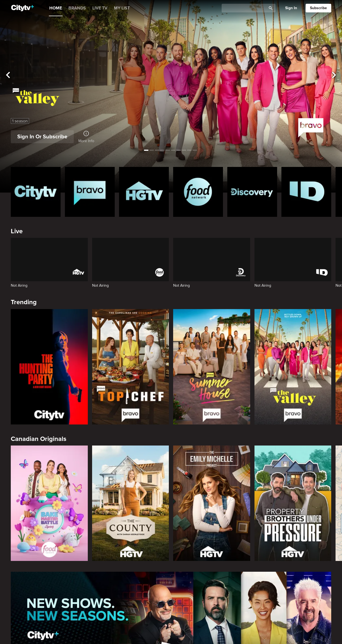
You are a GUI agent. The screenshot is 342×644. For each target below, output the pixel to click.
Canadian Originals (39, 439)
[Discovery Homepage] (252, 192)
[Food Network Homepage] (198, 192)
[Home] (22, 8)
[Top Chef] (131, 367)
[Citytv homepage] (36, 192)
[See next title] (334, 75)
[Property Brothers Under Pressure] (293, 503)
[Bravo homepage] (90, 192)
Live (17, 231)
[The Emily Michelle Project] (212, 503)
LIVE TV (100, 8)
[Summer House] (212, 367)
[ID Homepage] (306, 192)
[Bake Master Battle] (49, 503)
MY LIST (122, 8)
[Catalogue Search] (246, 8)
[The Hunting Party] (49, 367)
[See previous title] (8, 75)
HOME (56, 8)
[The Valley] (293, 367)
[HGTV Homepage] (144, 192)
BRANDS (77, 8)
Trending (24, 302)
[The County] (131, 503)
